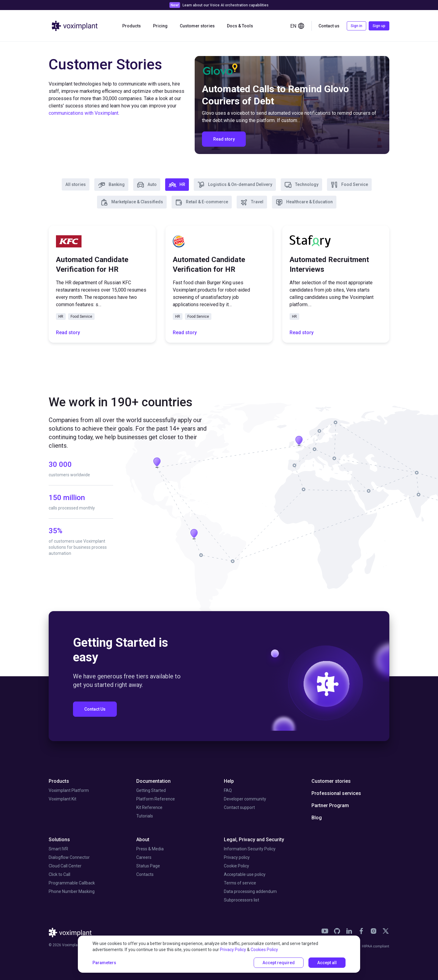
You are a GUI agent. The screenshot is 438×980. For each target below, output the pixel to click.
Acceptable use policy (245, 874)
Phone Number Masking (72, 891)
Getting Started (151, 790)
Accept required (279, 963)
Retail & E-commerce (202, 202)
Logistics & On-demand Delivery (235, 185)
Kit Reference (149, 807)
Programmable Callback (72, 883)
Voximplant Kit (63, 799)
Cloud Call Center (65, 866)
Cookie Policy (236, 866)
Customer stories (197, 26)
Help (229, 781)
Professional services (336, 793)
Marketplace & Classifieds (132, 202)
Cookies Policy (264, 950)
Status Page (148, 866)
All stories (76, 184)
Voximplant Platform (69, 790)
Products (132, 26)
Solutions (59, 840)
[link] (219, 5)
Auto (147, 185)
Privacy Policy (233, 950)
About (143, 840)
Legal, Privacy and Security (254, 840)
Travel (252, 202)
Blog (317, 818)
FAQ (228, 790)
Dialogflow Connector (69, 857)
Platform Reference (156, 799)
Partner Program (330, 805)
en (297, 26)
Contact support (239, 807)
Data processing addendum (250, 891)
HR (177, 185)
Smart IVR (58, 849)
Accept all (327, 963)
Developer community (245, 799)
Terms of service (240, 883)
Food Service (349, 185)
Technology (301, 185)
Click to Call (59, 874)
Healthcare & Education (304, 202)
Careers (144, 857)
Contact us (329, 26)
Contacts (145, 874)
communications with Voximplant (83, 113)
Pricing (160, 26)
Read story (68, 332)
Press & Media (150, 849)
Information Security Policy (250, 849)
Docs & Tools (240, 26)
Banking (111, 185)
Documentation (153, 781)
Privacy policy (237, 857)
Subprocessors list (242, 900)
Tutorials (145, 816)
